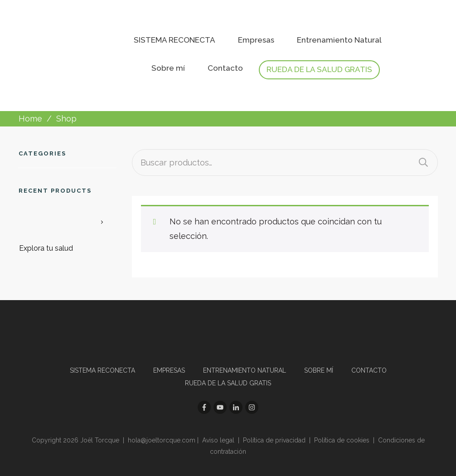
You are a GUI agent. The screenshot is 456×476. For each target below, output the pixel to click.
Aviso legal (218, 440)
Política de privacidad (274, 440)
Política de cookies (342, 440)
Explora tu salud (46, 248)
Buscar (423, 163)
